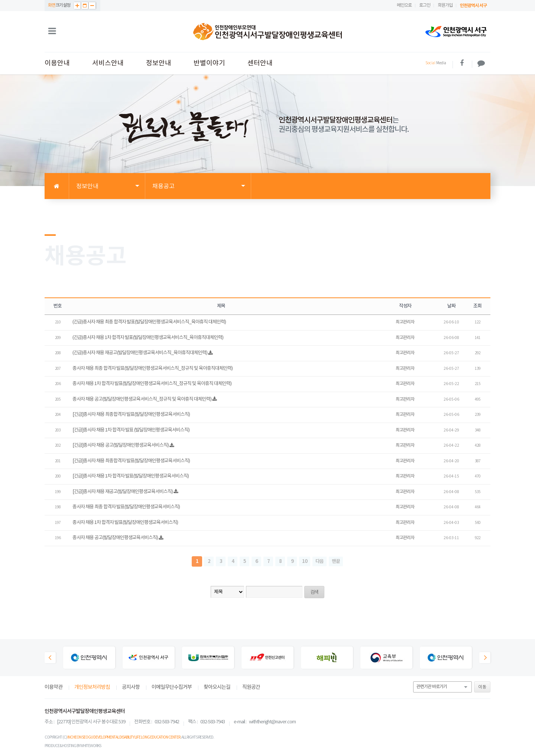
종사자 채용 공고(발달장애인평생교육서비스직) (115, 538)
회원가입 (445, 5)
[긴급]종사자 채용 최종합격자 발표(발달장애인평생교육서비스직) (131, 415)
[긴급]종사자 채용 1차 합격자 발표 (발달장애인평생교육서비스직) (131, 430)
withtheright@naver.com (272, 722)
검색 (314, 592)
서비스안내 (108, 63)
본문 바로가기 (0, 0)
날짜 (451, 306)
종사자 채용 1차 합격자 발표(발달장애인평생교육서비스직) (125, 523)
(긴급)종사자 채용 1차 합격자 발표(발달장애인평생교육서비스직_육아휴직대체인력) (148, 338)
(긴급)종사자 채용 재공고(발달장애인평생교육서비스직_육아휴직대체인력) (140, 353)
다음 (320, 561)
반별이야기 (209, 63)
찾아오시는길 (217, 687)
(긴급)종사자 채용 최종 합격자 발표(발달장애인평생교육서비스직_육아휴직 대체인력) (149, 322)
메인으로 (404, 5)
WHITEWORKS (91, 746)
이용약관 (53, 687)
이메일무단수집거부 (172, 687)
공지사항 (131, 687)
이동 (482, 687)
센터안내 (260, 63)
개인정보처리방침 (92, 687)
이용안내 (57, 63)
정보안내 (159, 63)
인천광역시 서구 (473, 6)
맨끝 (336, 561)
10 (305, 561)
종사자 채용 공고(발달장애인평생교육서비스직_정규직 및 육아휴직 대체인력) (142, 399)
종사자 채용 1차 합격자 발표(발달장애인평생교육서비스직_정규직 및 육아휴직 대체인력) (152, 384)
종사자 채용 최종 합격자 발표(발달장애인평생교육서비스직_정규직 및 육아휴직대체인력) (153, 369)
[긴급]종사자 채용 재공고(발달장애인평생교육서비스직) (123, 492)
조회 (477, 306)
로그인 (425, 5)
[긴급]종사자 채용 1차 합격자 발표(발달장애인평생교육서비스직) (131, 476)
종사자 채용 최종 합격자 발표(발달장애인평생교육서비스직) (126, 507)
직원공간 (251, 687)
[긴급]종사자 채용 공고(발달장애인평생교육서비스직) (121, 445)
